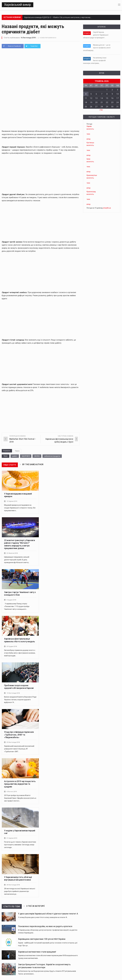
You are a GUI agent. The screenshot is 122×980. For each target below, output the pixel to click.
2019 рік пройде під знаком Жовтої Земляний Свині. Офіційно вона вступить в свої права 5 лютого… (20, 797)
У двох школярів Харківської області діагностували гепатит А (48, 913)
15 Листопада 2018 (13, 693)
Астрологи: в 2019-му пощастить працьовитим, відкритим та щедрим (20, 783)
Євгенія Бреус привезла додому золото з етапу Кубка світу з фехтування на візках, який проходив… (20, 652)
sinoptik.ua (107, 208)
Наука (17, 451)
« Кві (101, 110)
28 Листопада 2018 (13, 884)
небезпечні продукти (52, 456)
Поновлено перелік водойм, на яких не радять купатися (45, 925)
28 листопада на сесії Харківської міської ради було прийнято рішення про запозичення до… (20, 890)
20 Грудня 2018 (12, 646)
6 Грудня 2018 (11, 600)
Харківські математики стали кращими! (37, 951)
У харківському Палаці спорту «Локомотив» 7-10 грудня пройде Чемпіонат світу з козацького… (17, 606)
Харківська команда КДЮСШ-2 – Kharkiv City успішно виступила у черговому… (58, 17)
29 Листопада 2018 (13, 742)
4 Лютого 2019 (12, 791)
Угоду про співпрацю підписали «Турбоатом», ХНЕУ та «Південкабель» (19, 734)
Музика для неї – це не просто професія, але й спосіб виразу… (97, 48)
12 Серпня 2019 (12, 501)
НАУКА (37, 456)
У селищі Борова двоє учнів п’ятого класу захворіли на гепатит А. (43, 916)
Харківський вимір (18, 5)
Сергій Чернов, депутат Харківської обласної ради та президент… (96, 35)
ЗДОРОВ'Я (26, 456)
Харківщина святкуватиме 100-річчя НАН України (42, 938)
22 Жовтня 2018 (12, 553)
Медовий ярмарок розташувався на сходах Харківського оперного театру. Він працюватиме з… (20, 508)
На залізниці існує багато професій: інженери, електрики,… (95, 60)
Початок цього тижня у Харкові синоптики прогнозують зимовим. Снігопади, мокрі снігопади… (20, 844)
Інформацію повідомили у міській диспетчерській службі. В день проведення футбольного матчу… (17, 560)
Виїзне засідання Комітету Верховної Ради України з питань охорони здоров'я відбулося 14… (20, 699)
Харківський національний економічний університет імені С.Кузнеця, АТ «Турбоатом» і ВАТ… (19, 748)
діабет (15, 456)
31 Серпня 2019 (12, 837)
